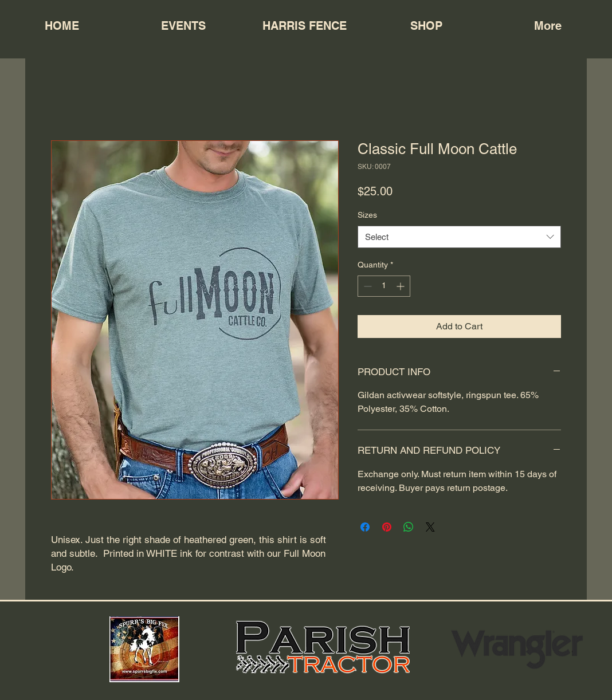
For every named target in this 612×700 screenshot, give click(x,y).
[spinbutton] (384, 286)
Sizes (367, 215)
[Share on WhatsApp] (409, 527)
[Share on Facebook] (365, 527)
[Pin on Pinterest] (387, 527)
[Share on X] (430, 527)
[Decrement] (366, 286)
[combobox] (459, 237)
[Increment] (401, 286)
